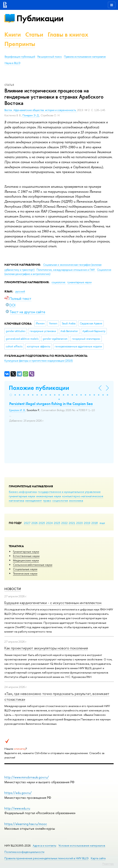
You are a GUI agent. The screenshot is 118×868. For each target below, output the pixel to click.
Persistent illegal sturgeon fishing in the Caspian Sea (51, 404)
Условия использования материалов (82, 846)
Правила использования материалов (85, 57)
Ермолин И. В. (17, 410)
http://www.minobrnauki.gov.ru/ (27, 777)
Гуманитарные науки (26, 552)
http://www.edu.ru (17, 808)
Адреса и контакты (44, 846)
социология (60, 500)
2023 (57, 523)
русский (20, 292)
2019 (87, 523)
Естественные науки (26, 556)
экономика (76, 500)
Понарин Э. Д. (31, 115)
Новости (13, 589)
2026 (34, 523)
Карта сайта (98, 858)
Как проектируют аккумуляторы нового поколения (46, 648)
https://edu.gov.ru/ (18, 793)
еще (102, 523)
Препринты (20, 44)
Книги (13, 34)
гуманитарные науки (22, 496)
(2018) (39, 361)
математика (16, 500)
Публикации (40, 18)
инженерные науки (49, 496)
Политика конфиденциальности (24, 852)
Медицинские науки (26, 560)
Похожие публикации (39, 388)
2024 (49, 523)
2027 (27, 523)
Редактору (108, 864)
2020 (80, 523)
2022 (64, 523)
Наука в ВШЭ (12, 63)
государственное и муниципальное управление (69, 492)
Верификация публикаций (20, 57)
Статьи (34, 34)
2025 (42, 523)
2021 (72, 523)
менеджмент (34, 500)
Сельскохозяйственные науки (33, 565)
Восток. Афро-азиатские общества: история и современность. (41, 110)
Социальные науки (25, 569)
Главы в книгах (68, 34)
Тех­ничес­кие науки (25, 573)
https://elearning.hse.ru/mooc (26, 824)
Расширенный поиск (50, 57)
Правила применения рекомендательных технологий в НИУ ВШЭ (46, 858)
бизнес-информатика (23, 492)
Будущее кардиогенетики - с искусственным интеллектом (53, 603)
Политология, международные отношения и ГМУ (66, 270)
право (47, 500)
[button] (11, 395)
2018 (95, 523)
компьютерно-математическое (83, 496)
